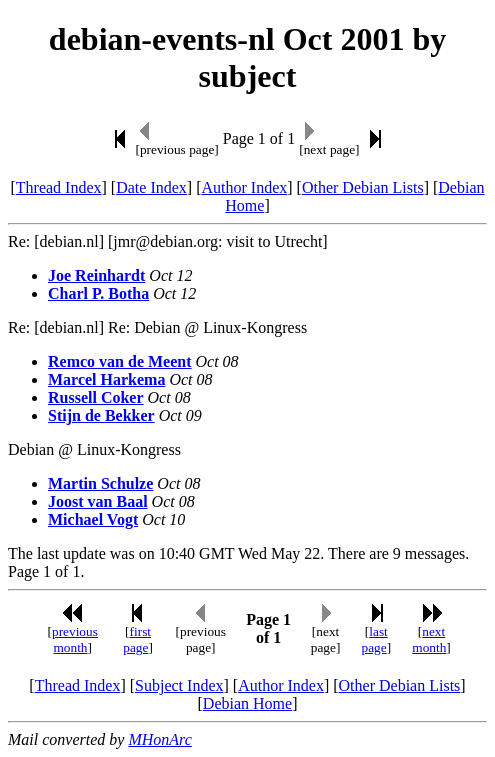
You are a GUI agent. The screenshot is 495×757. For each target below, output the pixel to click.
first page (137, 639)
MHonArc (159, 739)
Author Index (244, 187)
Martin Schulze (100, 483)
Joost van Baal (98, 501)
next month (429, 639)
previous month (75, 639)
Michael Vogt (93, 519)
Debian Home (247, 703)
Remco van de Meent (120, 361)
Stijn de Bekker (101, 415)
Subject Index (179, 685)
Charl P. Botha (98, 293)
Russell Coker (96, 397)
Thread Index (59, 187)
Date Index (151, 187)
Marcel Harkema (106, 379)
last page (374, 639)
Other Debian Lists (363, 187)
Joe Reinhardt (96, 275)
